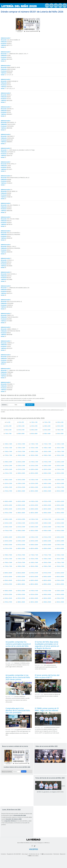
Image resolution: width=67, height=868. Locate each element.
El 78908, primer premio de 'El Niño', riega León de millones (47, 709)
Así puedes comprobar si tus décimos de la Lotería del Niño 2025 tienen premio (18, 677)
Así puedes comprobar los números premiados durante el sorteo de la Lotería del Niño (18, 644)
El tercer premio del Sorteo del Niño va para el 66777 (47, 676)
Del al (7, 422)
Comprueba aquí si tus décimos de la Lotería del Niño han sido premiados (18, 710)
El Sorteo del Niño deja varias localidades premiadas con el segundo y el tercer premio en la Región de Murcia (47, 645)
